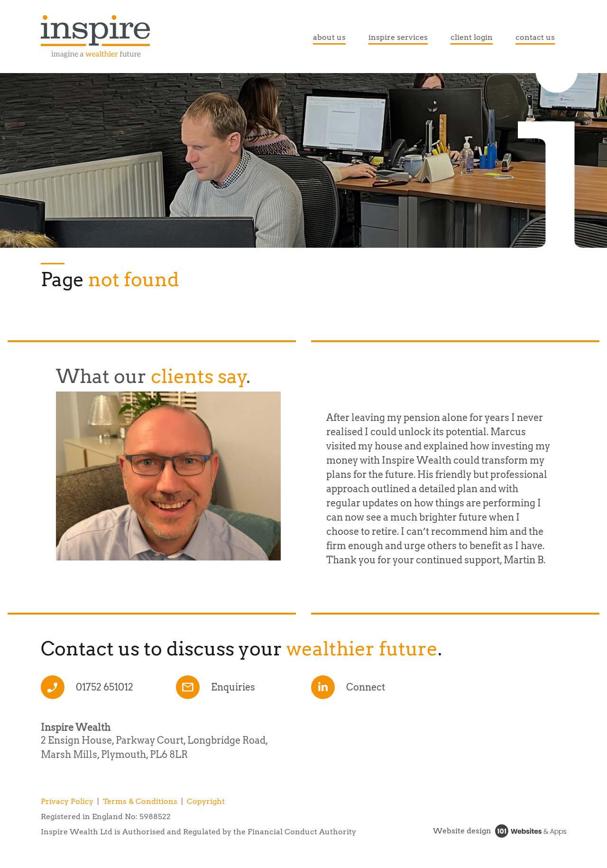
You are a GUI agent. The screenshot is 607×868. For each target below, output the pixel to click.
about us (329, 37)
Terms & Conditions (140, 801)
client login (472, 37)
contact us (535, 37)
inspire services (398, 37)
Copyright (206, 801)
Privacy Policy (67, 801)
